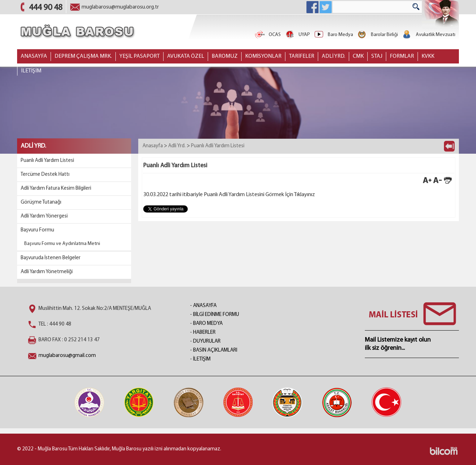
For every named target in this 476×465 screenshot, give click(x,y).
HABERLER (204, 333)
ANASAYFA (34, 56)
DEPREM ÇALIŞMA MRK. (83, 56)
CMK (358, 56)
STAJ (377, 56)
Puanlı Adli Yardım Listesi (47, 161)
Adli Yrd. (177, 146)
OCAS (268, 35)
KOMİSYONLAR (263, 56)
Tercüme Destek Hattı (45, 175)
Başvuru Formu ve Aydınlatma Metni (62, 244)
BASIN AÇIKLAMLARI (215, 350)
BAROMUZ (225, 56)
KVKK (428, 56)
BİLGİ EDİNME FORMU (216, 315)
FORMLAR (402, 56)
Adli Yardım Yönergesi (44, 216)
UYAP (297, 35)
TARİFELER (302, 56)
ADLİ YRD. (333, 56)
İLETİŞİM (31, 71)
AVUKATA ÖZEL (186, 56)
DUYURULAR (207, 341)
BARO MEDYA (208, 324)
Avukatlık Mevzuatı (428, 35)
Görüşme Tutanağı (41, 202)
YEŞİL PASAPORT (139, 56)
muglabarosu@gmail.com (67, 356)
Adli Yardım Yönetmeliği (47, 272)
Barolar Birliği (377, 35)
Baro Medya (333, 35)
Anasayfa (153, 146)
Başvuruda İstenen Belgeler (51, 258)
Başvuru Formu (37, 230)
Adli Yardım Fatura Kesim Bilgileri (56, 188)
